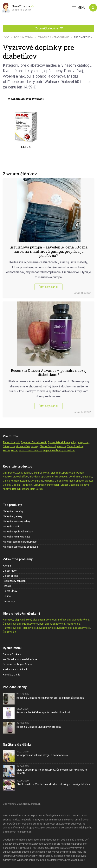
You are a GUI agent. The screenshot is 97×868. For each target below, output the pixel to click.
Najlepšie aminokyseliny (16, 521)
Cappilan (74, 485)
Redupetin (27, 485)
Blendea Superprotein (63, 473)
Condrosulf (75, 477)
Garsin (39, 489)
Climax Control (48, 446)
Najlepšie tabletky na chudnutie (20, 547)
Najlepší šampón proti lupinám (20, 542)
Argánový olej (58, 624)
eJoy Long (84, 442)
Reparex (49, 481)
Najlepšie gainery (13, 516)
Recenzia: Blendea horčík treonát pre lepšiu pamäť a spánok (50, 698)
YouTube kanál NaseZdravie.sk (20, 659)
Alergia (7, 566)
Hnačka (7, 586)
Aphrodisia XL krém (59, 442)
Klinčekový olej (28, 620)
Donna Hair (28, 489)
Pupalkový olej (30, 624)
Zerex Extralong (76, 446)
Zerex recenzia (34, 450)
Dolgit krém (61, 481)
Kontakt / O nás (12, 675)
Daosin (16, 485)
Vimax (22, 450)
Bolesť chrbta (10, 576)
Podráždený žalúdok (14, 581)
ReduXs (7, 477)
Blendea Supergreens (42, 477)
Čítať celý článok (48, 287)
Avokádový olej (81, 620)
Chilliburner (9, 473)
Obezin (80, 473)
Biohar (64, 485)
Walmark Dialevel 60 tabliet (26, 99)
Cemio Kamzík (11, 481)
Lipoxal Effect (21, 477)
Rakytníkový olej (12, 628)
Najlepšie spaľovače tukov (18, 532)
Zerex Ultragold (12, 442)
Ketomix (25, 481)
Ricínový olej (74, 624)
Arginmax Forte (29, 442)
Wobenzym (61, 477)
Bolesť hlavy (10, 571)
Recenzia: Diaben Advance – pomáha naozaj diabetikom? (49, 373)
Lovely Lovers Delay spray (24, 446)
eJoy (74, 442)
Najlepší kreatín (12, 526)
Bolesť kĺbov (10, 591)
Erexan (15, 450)
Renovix (17, 489)
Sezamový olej (46, 620)
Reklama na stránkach (15, 670)
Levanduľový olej (47, 628)
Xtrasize (61, 446)
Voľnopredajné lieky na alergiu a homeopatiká (42, 755)
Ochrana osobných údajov (18, 664)
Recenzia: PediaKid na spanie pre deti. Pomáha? (43, 712)
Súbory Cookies (12, 654)
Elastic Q (87, 477)
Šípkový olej (10, 632)
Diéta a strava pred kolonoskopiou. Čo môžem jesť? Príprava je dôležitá (52, 771)
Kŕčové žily (9, 601)
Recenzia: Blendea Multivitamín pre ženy (39, 727)
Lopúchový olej (82, 628)
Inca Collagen (76, 481)
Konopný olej (65, 628)
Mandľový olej (63, 620)
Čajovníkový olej (12, 624)
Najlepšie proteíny (13, 511)
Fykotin (45, 473)
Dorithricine (37, 481)
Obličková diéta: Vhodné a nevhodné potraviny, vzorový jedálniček (53, 784)
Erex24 (7, 450)
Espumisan (40, 485)
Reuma (7, 596)
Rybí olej (44, 624)
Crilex (6, 446)
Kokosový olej (11, 620)
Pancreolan (53, 485)
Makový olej (29, 628)
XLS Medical (23, 473)
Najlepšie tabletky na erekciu (59, 450)
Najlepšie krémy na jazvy (17, 537)
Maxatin (43, 442)
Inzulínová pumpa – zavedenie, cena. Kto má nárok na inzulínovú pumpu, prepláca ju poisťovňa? (48, 251)
